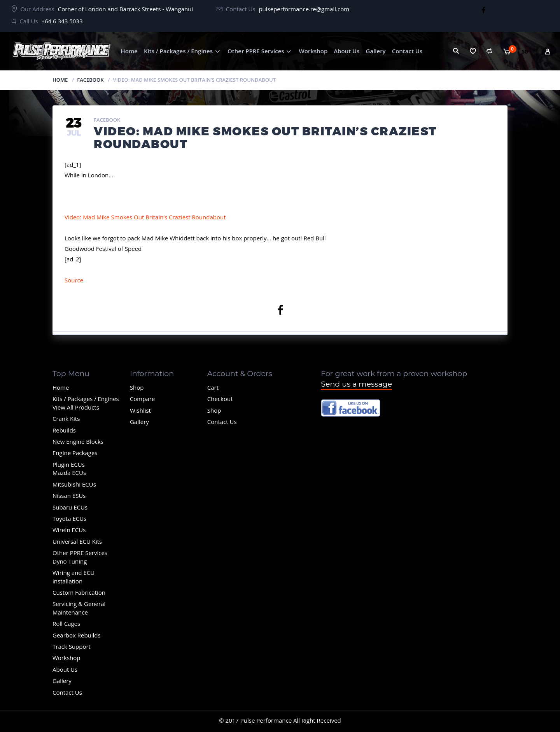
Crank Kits (66, 419)
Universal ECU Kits (77, 541)
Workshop (313, 51)
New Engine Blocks (78, 441)
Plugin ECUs (69, 464)
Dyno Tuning (70, 561)
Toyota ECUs (69, 518)
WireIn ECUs (69, 530)
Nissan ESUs (69, 496)
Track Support (72, 646)
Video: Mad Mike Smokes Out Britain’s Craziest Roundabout (145, 217)
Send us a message (356, 384)
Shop (137, 387)
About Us (346, 51)
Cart (213, 387)
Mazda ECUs (69, 473)
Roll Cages (66, 623)
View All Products (76, 407)
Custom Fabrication (79, 592)
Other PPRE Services (256, 51)
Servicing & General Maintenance (79, 608)
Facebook (90, 80)
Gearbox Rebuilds (77, 635)
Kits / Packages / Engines (178, 51)
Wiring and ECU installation (73, 577)
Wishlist (140, 410)
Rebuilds (64, 430)
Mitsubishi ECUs (74, 484)
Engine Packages (75, 453)
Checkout (220, 399)
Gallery (376, 51)
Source (74, 280)
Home (129, 51)
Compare (142, 399)
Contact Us (407, 51)
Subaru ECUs (70, 507)
